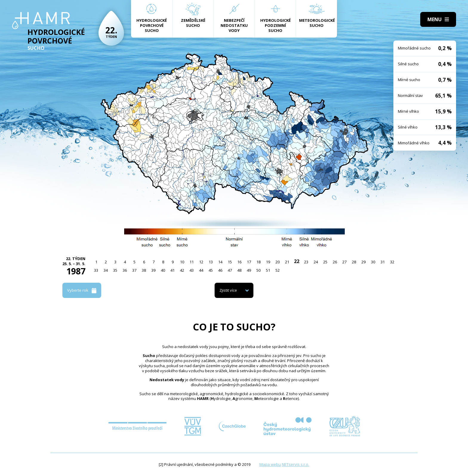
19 (268, 262)
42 (182, 270)
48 (239, 270)
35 (115, 270)
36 (125, 270)
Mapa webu (270, 464)
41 (173, 270)
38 (144, 270)
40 (163, 270)
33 (96, 270)
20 (278, 262)
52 (278, 270)
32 (392, 262)
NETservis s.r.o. (295, 464)
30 (373, 262)
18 (258, 262)
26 (335, 262)
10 (182, 262)
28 (354, 262)
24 (316, 262)
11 (192, 262)
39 (153, 270)
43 (192, 270)
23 (306, 262)
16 (239, 262)
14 (220, 262)
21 (287, 262)
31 (383, 262)
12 (201, 262)
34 (106, 270)
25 (325, 262)
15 (230, 262)
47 (230, 270)
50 (258, 270)
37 (134, 270)
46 (220, 270)
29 (364, 262)
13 (211, 262)
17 (249, 262)
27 (344, 262)
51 (268, 270)
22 (297, 261)
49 (249, 270)
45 (211, 270)
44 (201, 270)
